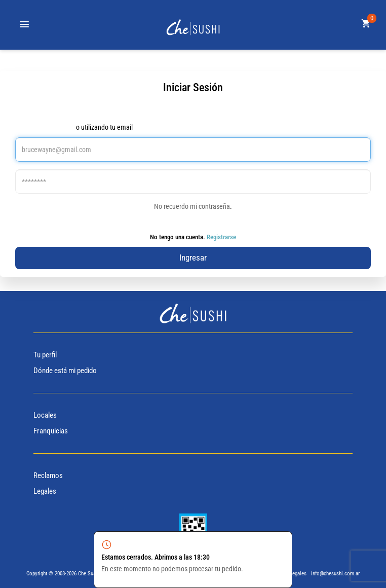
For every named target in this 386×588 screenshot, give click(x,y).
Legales (45, 491)
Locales (45, 415)
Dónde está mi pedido (65, 371)
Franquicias (51, 431)
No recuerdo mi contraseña (192, 206)
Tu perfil (45, 355)
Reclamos (48, 475)
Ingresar (193, 258)
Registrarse (221, 237)
